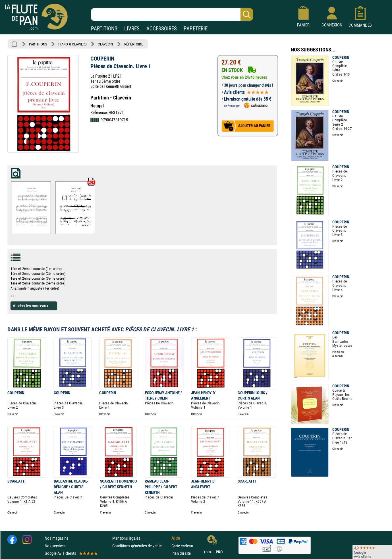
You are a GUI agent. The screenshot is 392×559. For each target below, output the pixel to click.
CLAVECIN (105, 44)
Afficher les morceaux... (32, 306)
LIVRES (132, 29)
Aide (176, 538)
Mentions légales (126, 538)
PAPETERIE (196, 29)
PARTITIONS (104, 29)
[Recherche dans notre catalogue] (172, 14)
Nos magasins (57, 538)
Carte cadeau (182, 546)
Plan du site (181, 553)
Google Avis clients (71, 553)
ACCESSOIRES (162, 29)
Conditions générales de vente (141, 546)
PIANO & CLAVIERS (72, 44)
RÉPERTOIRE (134, 44)
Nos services (55, 546)
